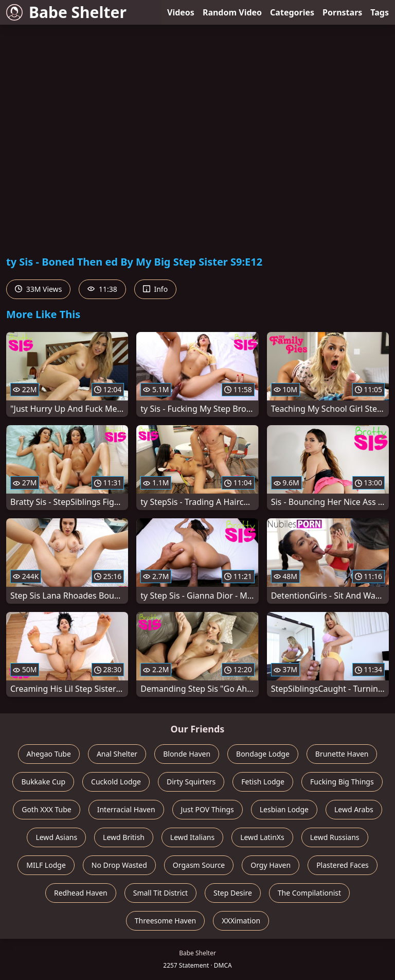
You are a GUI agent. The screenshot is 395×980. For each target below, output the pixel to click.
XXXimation (241, 921)
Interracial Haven (126, 809)
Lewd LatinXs (262, 837)
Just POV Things (208, 809)
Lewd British (124, 837)
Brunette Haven (342, 754)
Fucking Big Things (342, 782)
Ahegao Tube (49, 754)
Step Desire (233, 893)
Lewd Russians (335, 837)
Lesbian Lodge (284, 809)
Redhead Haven (81, 893)
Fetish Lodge (263, 782)
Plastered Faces (343, 865)
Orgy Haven (271, 865)
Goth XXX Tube (47, 809)
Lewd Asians (56, 837)
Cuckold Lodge (116, 782)
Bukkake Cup (43, 782)
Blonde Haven (187, 754)
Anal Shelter (117, 754)
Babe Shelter (66, 12)
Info (155, 289)
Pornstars (342, 12)
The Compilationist (309, 893)
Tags (380, 12)
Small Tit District (160, 893)
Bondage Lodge (263, 754)
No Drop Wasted (119, 865)
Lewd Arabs (354, 809)
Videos (181, 12)
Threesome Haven (165, 921)
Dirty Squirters (191, 782)
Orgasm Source (199, 865)
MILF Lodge (46, 865)
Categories (292, 12)
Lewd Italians (192, 837)
